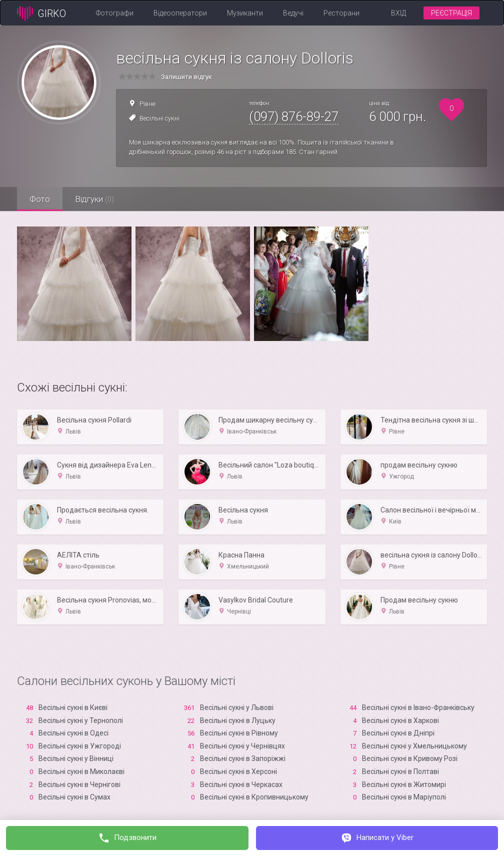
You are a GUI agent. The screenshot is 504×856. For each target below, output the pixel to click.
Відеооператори (180, 13)
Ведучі (293, 13)
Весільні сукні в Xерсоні (238, 771)
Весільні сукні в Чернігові (79, 784)
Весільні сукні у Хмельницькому (414, 746)
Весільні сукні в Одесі (73, 733)
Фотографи (115, 13)
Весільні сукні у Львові (237, 707)
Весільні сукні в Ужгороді (80, 746)
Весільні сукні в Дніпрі (398, 733)
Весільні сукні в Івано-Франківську (418, 707)
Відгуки (94, 199)
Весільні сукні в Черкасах (241, 784)
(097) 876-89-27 (294, 116)
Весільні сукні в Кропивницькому (254, 797)
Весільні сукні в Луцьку (238, 720)
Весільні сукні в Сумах (74, 797)
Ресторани (341, 13)
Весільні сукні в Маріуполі (404, 797)
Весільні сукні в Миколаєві (81, 771)
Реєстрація (451, 13)
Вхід (398, 13)
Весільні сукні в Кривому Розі (410, 758)
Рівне (147, 104)
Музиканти (245, 13)
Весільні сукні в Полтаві (400, 771)
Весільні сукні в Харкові (400, 720)
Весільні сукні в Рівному (239, 733)
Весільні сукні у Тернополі (81, 720)
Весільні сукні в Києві (73, 707)
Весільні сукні (159, 118)
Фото (40, 199)
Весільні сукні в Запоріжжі (243, 758)
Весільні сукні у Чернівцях (242, 746)
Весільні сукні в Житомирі (404, 784)
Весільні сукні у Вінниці (76, 758)
